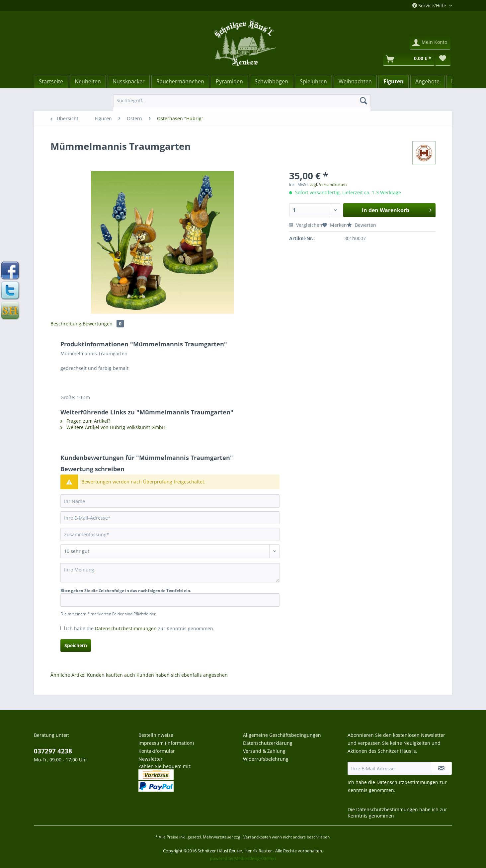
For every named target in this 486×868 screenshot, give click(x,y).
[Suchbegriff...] (242, 101)
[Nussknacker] (129, 81)
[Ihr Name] (170, 501)
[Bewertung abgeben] (170, 551)
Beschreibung (66, 324)
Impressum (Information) (166, 743)
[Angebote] (427, 81)
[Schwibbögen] (271, 81)
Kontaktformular (157, 751)
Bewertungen (103, 324)
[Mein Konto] (430, 43)
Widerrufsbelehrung (266, 759)
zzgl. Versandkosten (328, 184)
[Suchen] (364, 101)
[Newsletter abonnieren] (441, 768)
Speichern (76, 645)
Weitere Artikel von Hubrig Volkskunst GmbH (113, 427)
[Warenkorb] (409, 59)
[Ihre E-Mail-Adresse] (170, 518)
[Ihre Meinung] (170, 573)
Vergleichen (306, 225)
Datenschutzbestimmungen (126, 628)
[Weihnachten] (355, 81)
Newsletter (151, 759)
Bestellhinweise (156, 735)
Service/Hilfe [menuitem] (430, 5)
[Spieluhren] (313, 81)
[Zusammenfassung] (170, 534)
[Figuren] (394, 81)
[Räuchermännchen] (180, 81)
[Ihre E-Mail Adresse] (389, 768)
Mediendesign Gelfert (255, 858)
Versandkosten (257, 837)
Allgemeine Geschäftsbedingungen (282, 735)
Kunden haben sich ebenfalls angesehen (182, 675)
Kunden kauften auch (111, 675)
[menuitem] (242, 104)
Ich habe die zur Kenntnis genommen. (140, 628)
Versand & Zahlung (264, 751)
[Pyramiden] (229, 81)
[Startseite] (51, 81)
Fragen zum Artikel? (85, 421)
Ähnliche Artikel (68, 675)
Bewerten (362, 225)
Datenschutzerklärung (268, 743)
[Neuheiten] (88, 81)
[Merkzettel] (443, 59)
